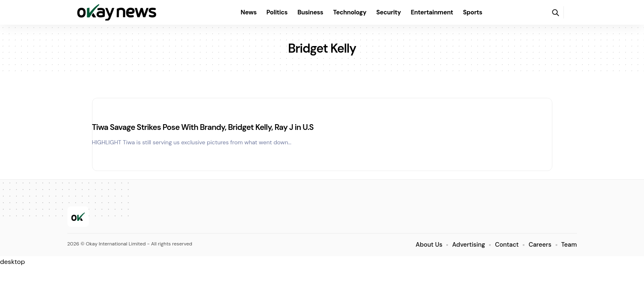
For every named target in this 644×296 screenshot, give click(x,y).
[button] (555, 12)
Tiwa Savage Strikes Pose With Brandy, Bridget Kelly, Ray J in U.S (212, 127)
